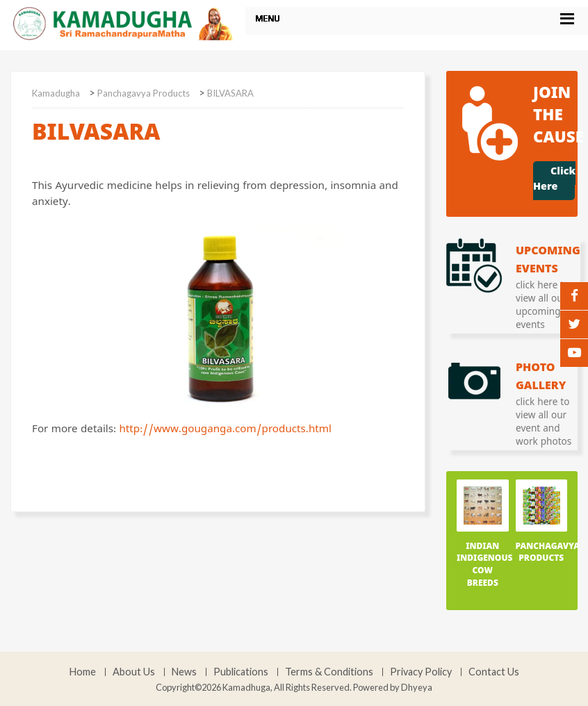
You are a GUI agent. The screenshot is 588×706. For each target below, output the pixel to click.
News (184, 672)
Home (83, 672)
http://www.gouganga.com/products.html (225, 431)
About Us (134, 672)
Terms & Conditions (329, 672)
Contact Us (494, 672)
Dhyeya (417, 687)
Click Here (554, 181)
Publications (241, 672)
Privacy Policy (421, 672)
